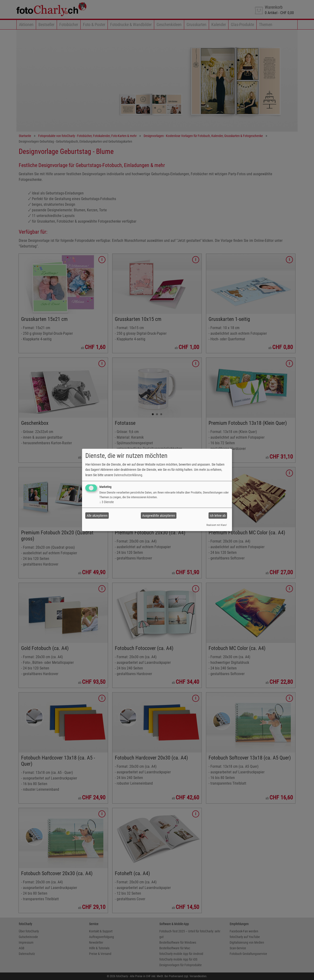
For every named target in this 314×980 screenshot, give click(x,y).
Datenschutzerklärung (128, 475)
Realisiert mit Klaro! (217, 525)
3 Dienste (107, 502)
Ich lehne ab (218, 516)
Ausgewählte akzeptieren (159, 516)
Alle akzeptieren (97, 516)
